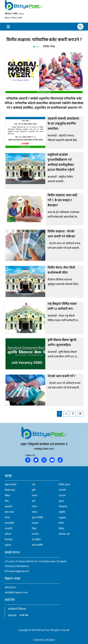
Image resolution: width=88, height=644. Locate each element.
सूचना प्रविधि (37, 518)
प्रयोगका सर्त (64, 534)
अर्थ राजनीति (37, 545)
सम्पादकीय (10, 523)
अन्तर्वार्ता (9, 529)
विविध (61, 529)
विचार (7, 518)
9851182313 (10, 588)
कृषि (34, 490)
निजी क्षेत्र (9, 540)
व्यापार (35, 496)
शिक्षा (34, 529)
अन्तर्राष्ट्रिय (36, 540)
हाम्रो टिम (10, 600)
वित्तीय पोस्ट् (10, 490)
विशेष (61, 523)
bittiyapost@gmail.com (17, 571)
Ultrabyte (50, 640)
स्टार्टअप (35, 534)
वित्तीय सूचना (64, 485)
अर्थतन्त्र (8, 534)
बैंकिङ (7, 496)
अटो (33, 501)
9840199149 (22, 566)
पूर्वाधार (8, 545)
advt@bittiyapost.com (16, 592)
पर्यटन (34, 507)
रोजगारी (62, 490)
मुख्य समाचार (11, 485)
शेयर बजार (9, 512)
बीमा (7, 501)
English (62, 518)
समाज (34, 512)
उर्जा (33, 485)
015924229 (10, 566)
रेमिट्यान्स (63, 507)
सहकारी (8, 507)
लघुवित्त (62, 512)
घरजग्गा (62, 496)
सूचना (61, 501)
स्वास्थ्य (35, 523)
